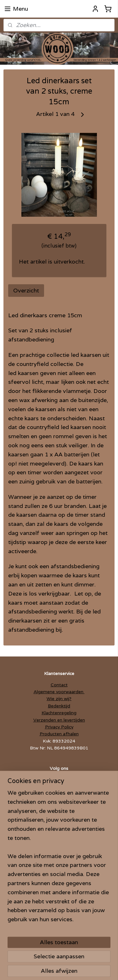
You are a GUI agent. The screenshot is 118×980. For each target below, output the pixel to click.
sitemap (69, 958)
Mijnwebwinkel (80, 968)
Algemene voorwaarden (59, 692)
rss (82, 958)
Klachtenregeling (59, 713)
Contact (59, 685)
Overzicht (26, 290)
